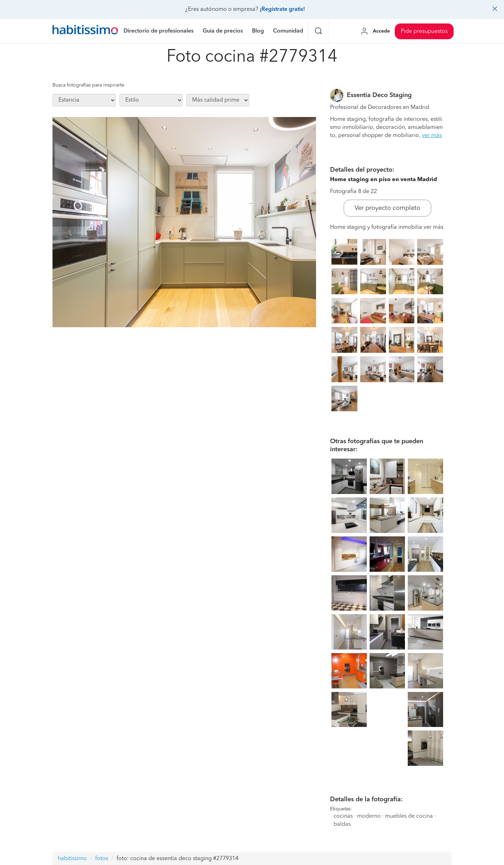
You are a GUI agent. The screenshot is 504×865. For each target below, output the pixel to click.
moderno (369, 816)
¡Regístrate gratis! (282, 9)
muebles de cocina (409, 816)
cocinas (343, 816)
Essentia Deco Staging (379, 95)
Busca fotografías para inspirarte (88, 85)
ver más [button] (432, 136)
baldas (342, 824)
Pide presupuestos (424, 32)
